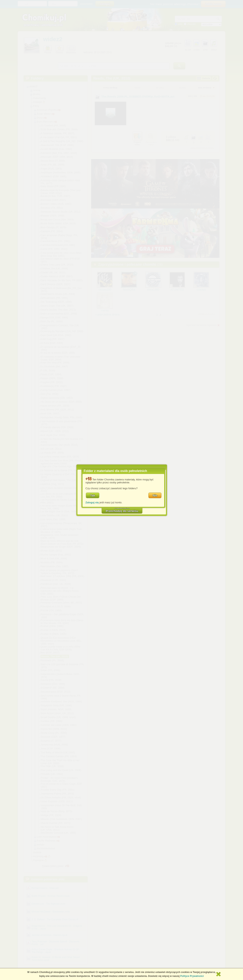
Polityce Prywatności (192, 976)
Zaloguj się (92, 502)
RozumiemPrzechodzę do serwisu (122, 509)
